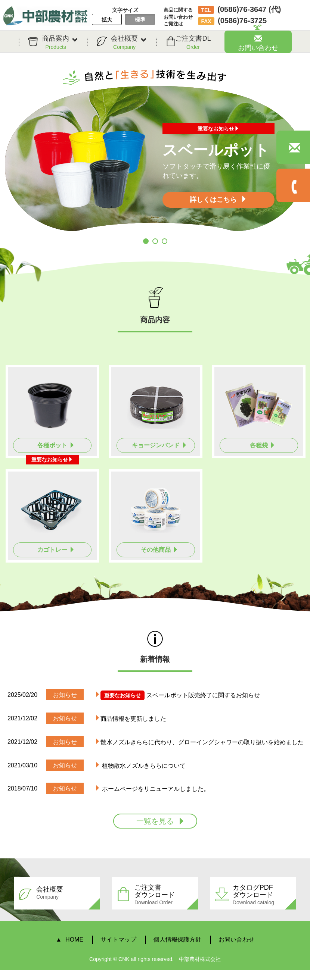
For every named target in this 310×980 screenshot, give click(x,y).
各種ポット (56, 445)
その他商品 (160, 550)
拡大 (107, 20)
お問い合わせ (258, 43)
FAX (206, 21)
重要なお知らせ (218, 129)
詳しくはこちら (218, 199)
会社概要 (129, 42)
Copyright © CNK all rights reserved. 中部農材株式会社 (155, 959)
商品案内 (60, 42)
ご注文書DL (193, 42)
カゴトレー (56, 550)
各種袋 (263, 445)
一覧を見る (161, 821)
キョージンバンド (160, 445)
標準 (140, 19)
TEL (206, 10)
